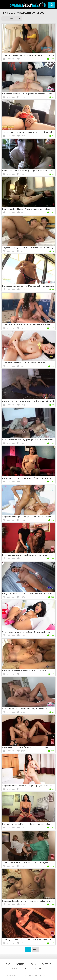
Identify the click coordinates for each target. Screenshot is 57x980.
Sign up (20, 964)
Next (35, 949)
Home (8, 964)
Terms (14, 969)
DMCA (25, 969)
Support (46, 964)
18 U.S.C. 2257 (40, 969)
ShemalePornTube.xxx (26, 975)
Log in (33, 964)
